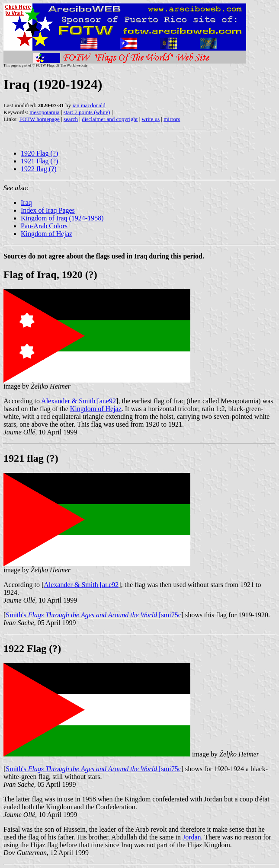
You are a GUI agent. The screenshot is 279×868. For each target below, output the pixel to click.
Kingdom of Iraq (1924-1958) (62, 218)
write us (151, 119)
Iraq (26, 203)
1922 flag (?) (39, 169)
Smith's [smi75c (93, 615)
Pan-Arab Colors (44, 226)
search (71, 119)
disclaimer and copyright (110, 119)
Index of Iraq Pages (48, 210)
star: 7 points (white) (87, 112)
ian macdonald (89, 105)
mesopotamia (44, 112)
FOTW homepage (39, 119)
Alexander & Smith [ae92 (79, 401)
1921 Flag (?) (39, 161)
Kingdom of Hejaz (46, 234)
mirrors (172, 119)
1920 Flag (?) (39, 153)
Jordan (192, 837)
